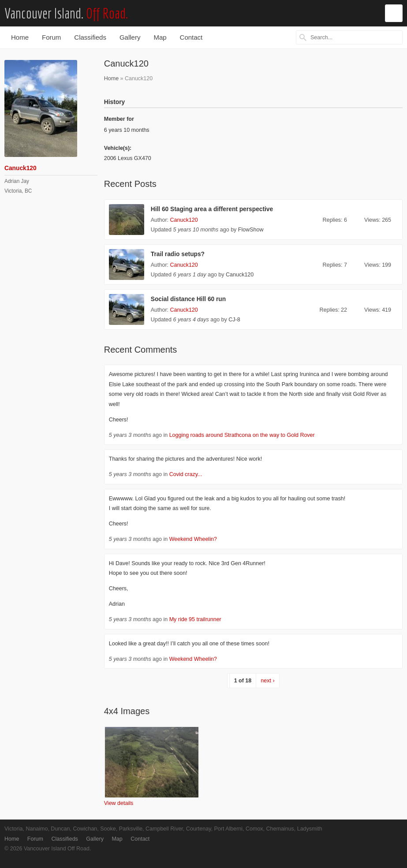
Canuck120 (184, 220)
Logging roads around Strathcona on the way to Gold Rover (242, 435)
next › (267, 681)
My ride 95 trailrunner (195, 619)
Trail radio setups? (178, 254)
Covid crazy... (186, 474)
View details (119, 803)
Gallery (130, 37)
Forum (51, 37)
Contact (191, 37)
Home (20, 37)
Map (160, 37)
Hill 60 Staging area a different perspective (212, 209)
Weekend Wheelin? (193, 539)
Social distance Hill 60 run (188, 299)
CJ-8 (234, 320)
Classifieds (90, 37)
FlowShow (251, 230)
